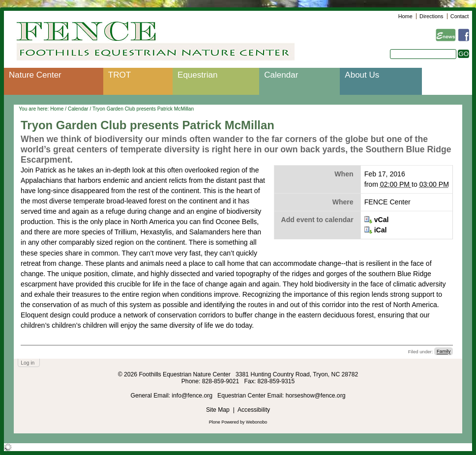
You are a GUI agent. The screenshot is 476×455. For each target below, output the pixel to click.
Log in (28, 363)
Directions (431, 16)
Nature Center (35, 75)
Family (444, 352)
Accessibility (254, 410)
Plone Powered (224, 422)
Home (405, 16)
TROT (119, 75)
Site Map (218, 410)
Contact (460, 16)
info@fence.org (193, 396)
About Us (362, 75)
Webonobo (256, 422)
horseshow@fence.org (316, 396)
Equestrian (197, 75)
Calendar (281, 75)
